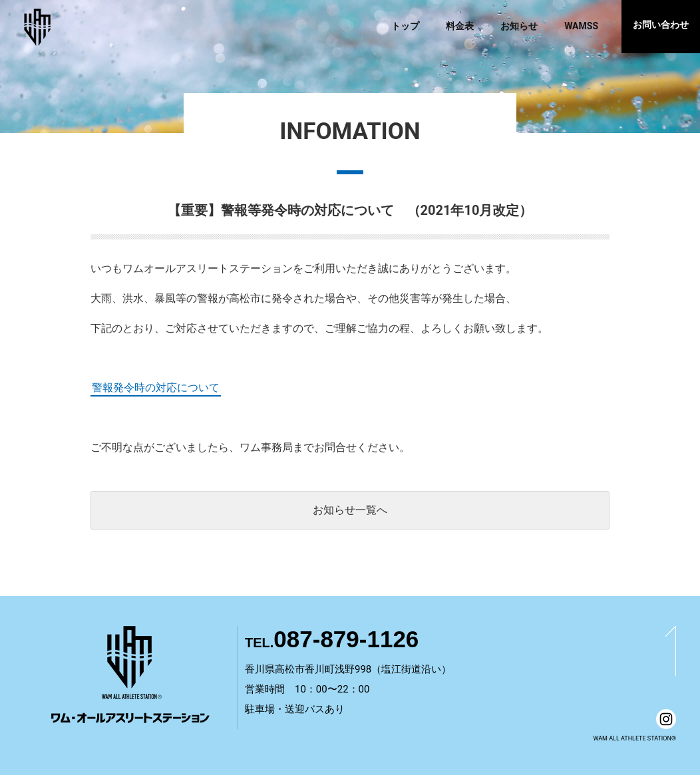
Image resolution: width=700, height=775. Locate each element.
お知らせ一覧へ (350, 510)
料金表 (460, 26)
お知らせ (519, 26)
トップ (405, 26)
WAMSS (581, 26)
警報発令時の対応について (156, 387)
